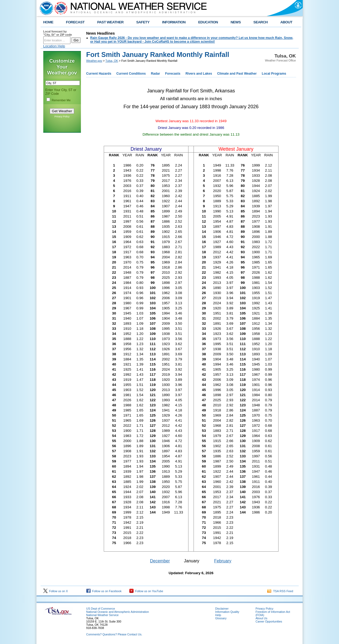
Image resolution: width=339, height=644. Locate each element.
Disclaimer (222, 609)
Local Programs (274, 74)
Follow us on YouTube (146, 591)
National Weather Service (103, 615)
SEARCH (261, 22)
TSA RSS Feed (280, 591)
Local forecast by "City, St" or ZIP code (58, 33)
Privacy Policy (62, 117)
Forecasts (173, 74)
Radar (155, 74)
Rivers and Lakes (199, 74)
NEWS (236, 22)
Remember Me (61, 100)
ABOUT (286, 22)
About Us (262, 618)
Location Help (54, 46)
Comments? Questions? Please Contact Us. (114, 634)
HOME (48, 22)
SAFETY (143, 22)
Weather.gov (94, 61)
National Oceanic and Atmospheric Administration (118, 612)
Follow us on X (56, 591)
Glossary (221, 618)
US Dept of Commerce (101, 609)
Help (218, 615)
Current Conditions (131, 74)
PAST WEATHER (110, 22)
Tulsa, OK (112, 61)
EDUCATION (208, 22)
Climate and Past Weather (237, 74)
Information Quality (227, 612)
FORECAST (75, 22)
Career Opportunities (269, 621)
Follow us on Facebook (104, 591)
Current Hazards (99, 74)
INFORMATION (174, 22)
